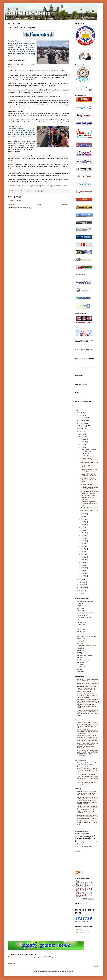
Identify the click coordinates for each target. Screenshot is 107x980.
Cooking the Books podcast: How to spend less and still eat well (88, 764)
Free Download (82, 622)
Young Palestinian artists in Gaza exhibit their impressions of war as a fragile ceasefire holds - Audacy (88, 817)
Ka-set (79, 627)
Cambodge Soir (82, 610)
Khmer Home (81, 634)
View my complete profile (83, 846)
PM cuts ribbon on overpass (89, 508)
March (81, 582)
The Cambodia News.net (85, 655)
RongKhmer (81, 648)
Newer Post (12, 204)
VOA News (80, 664)
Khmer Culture (82, 629)
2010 (79, 415)
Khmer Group (81, 632)
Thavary (80, 653)
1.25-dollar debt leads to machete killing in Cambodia (88, 497)
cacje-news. (81, 608)
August (81, 429)
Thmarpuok (81, 662)
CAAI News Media (83, 832)
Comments (81, 933)
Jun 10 (83, 554)
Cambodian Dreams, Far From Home (88, 455)
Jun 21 (83, 525)
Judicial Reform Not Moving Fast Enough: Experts (89, 470)
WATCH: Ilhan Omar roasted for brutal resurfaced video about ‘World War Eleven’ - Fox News (87, 793)
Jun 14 (83, 544)
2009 (79, 591)
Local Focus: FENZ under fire (86, 774)
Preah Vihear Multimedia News (87, 646)
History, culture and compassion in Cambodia (89, 459)
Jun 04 (83, 571)
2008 (79, 593)
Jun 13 (83, 546)
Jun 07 (83, 562)
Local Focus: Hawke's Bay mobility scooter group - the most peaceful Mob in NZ (88, 778)
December (82, 418)
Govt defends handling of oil (89, 510)
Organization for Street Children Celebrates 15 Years (88, 480)
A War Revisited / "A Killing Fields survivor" (89, 450)
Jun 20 (83, 527)
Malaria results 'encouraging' (89, 463)
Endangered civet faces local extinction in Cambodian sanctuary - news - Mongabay (88, 696)
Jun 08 (83, 560)
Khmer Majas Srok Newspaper (86, 636)
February (82, 585)
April (81, 579)
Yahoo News (81, 672)
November (82, 421)
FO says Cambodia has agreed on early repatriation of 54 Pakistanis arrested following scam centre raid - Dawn (88, 713)
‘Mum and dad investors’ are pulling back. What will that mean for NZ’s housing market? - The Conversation (88, 753)
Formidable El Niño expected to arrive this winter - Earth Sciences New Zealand (87, 732)
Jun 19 (83, 530)
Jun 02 (83, 576)
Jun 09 (83, 557)
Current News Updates (84, 617)
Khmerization (81, 641)
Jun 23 (83, 519)
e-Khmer (80, 620)
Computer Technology (82, 922)
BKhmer (80, 606)
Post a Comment (16, 200)
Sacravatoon (81, 650)
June (81, 434)
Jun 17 (83, 535)
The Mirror (80, 657)
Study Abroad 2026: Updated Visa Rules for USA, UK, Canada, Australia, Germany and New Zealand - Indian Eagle (88, 745)
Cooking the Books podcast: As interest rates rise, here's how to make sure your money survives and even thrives (87, 769)
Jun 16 (83, 538)
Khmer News (81, 639)
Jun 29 (83, 439)
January (82, 587)
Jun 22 (83, 522)
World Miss (80, 669)
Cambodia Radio (82, 615)
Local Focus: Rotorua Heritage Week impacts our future (86, 783)
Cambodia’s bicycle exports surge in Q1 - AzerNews (87, 680)
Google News (81, 625)
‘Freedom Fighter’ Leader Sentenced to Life (88, 466)
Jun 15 (83, 541)
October (82, 423)
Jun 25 (83, 514)
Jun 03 (83, 573)
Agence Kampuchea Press (85, 601)
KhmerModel (81, 643)
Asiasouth (80, 603)
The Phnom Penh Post (84, 660)
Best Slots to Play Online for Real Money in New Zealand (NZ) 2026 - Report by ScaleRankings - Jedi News (88, 725)
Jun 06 (83, 565)
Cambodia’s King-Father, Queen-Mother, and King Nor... (89, 503)
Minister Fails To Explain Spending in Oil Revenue (89, 475)
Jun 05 (83, 568)
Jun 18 (83, 533)
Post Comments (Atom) (24, 208)
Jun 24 (83, 517)
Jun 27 (83, 445)
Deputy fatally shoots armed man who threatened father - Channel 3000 (87, 823)
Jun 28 (83, 442)
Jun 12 (83, 549)
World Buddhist (82, 667)
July (80, 431)
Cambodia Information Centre (86, 613)
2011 (79, 413)
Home (39, 204)
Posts (79, 929)
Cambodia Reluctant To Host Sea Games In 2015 (89, 488)
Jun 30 (83, 436)
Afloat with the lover (86, 484)
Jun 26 (83, 447)
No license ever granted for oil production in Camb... (90, 492)
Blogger (71, 971)
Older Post (66, 204)
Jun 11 (83, 552)
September (83, 426)
